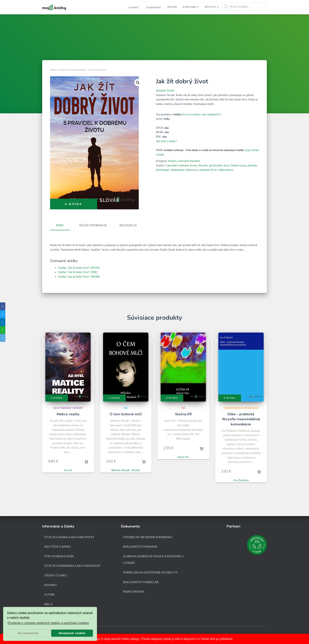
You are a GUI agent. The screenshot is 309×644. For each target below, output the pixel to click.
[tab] (63, 226)
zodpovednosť (226, 170)
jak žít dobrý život (219, 165)
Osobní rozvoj (238, 165)
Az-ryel (68, 469)
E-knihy (133, 7)
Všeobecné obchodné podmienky (148, 537)
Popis (60, 225)
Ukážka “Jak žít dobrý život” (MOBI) (79, 276)
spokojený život (208, 170)
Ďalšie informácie (93, 225)
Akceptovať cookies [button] (72, 633)
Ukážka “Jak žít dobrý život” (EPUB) (79, 267)
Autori (49, 595)
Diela (48, 604)
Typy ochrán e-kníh (59, 556)
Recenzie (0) (128, 225)
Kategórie (191, 7)
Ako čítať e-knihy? (166, 141)
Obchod (172, 7)
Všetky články (56, 575)
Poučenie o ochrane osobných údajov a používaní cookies (48, 623)
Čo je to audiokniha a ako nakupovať (72, 566)
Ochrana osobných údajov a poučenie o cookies (153, 560)
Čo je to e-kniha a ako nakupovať (69, 537)
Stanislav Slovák (165, 91)
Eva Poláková (241, 479)
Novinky (51, 585)
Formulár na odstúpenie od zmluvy (150, 572)
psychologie (163, 170)
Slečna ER (183, 413)
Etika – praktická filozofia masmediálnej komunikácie (241, 418)
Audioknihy (153, 7)
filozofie (203, 165)
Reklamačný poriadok (140, 547)
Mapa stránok (134, 592)
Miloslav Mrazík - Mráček (126, 469)
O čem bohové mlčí (126, 413)
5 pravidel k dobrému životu (181, 165)
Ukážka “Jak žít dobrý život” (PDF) (78, 271)
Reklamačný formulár (141, 582)
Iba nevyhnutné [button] (28, 633)
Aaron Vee (183, 456)
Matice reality (68, 413)
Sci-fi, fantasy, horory (68, 407)
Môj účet (212, 7)
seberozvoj (192, 170)
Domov (54, 70)
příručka (252, 165)
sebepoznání (177, 170)
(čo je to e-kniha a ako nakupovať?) (202, 114)
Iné (126, 407)
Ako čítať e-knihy (58, 547)
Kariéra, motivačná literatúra (73, 70)
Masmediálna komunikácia (241, 407)
